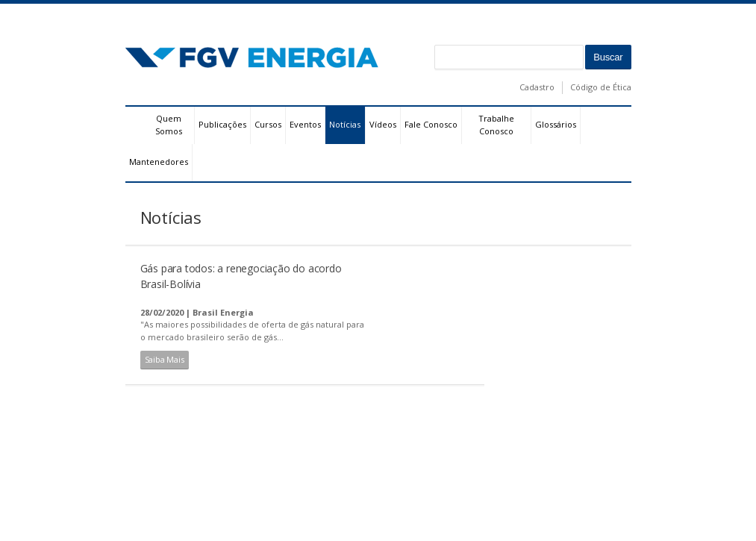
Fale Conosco (431, 124)
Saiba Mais (165, 359)
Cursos (268, 124)
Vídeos (383, 124)
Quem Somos (169, 125)
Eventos (305, 124)
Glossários (556, 124)
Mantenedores (159, 162)
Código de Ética (601, 87)
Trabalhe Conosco (496, 125)
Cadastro (537, 87)
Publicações (222, 124)
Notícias (345, 124)
